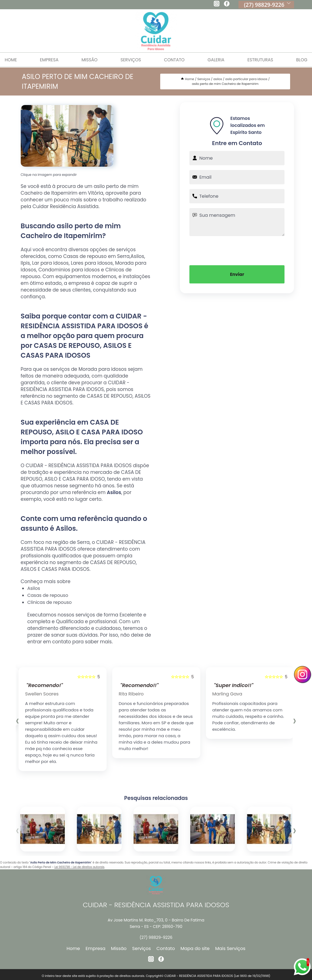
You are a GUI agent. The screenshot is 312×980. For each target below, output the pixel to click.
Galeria (217, 60)
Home (73, 948)
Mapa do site (195, 948)
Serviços (130, 60)
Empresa (47, 60)
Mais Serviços (230, 948)
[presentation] (237, 250)
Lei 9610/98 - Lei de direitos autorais (79, 867)
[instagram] (217, 4)
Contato (175, 60)
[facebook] (227, 4)
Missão (88, 60)
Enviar (237, 274)
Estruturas (263, 60)
